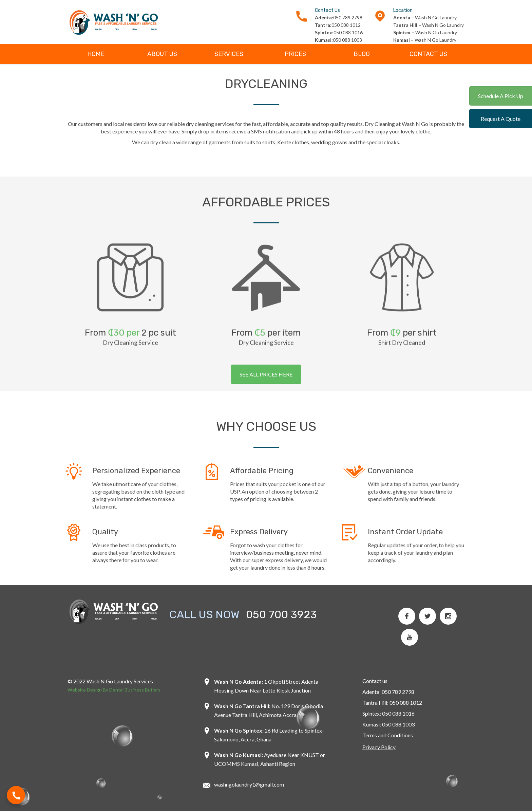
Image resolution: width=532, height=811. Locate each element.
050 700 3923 (281, 614)
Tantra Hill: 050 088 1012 (392, 703)
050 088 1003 (338, 40)
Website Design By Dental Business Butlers (114, 690)
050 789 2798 (339, 17)
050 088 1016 (339, 32)
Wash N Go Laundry (425, 17)
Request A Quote (501, 119)
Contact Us (428, 54)
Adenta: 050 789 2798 (388, 692)
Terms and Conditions (388, 735)
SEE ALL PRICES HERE (266, 374)
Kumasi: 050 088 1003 (388, 724)
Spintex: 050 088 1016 (388, 713)
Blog (362, 54)
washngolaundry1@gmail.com (249, 784)
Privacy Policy (379, 747)
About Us (162, 54)
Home (96, 54)
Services (229, 54)
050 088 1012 (338, 25)
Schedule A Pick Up (501, 96)
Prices (295, 54)
